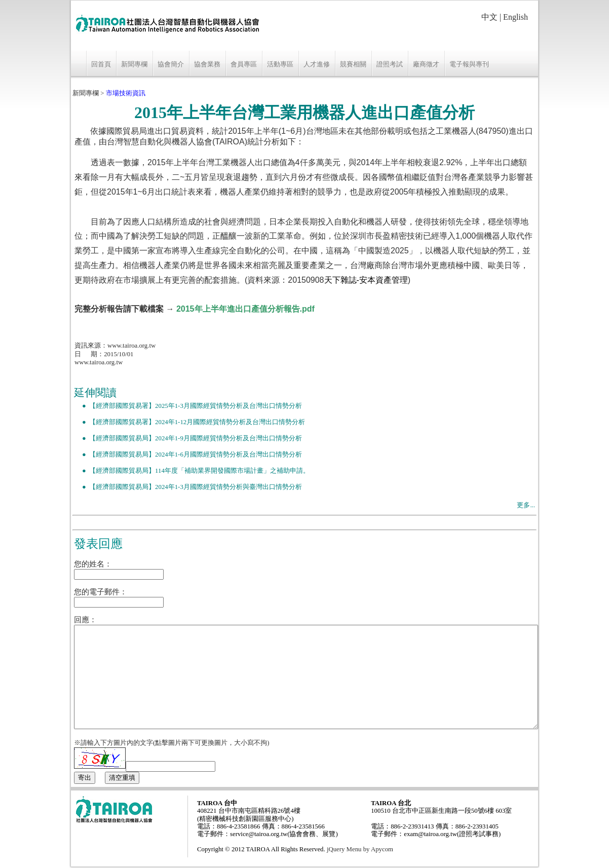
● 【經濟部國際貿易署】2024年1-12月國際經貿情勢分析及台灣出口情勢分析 (189, 422)
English (516, 17)
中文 (489, 17)
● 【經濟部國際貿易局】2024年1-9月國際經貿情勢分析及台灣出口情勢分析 (188, 438)
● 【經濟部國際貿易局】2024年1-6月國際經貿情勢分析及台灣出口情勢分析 (188, 455)
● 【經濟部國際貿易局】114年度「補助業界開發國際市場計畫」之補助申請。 (192, 471)
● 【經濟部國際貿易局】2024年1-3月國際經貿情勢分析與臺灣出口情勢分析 (188, 487)
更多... (526, 505)
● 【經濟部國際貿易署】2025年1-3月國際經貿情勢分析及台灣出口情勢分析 (188, 406)
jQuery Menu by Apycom (360, 849)
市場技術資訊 (126, 93)
